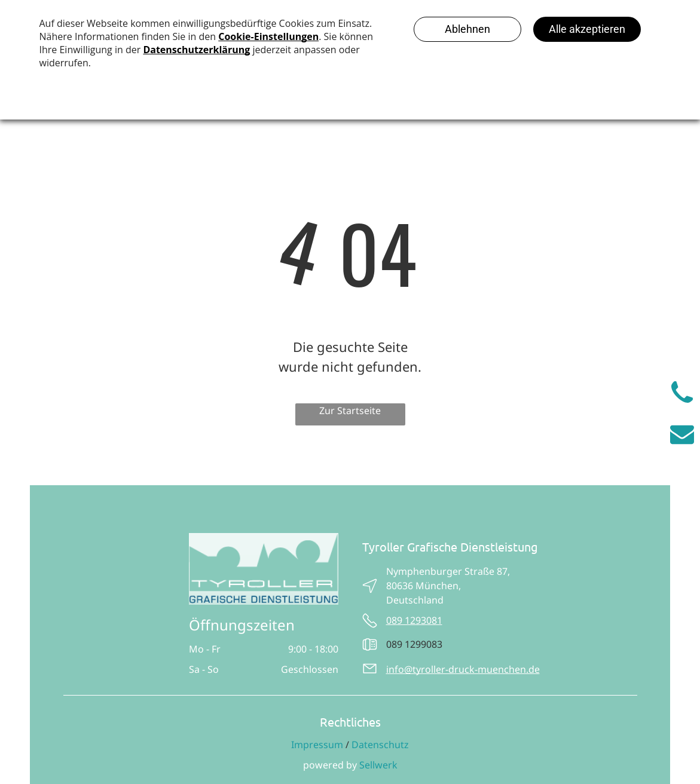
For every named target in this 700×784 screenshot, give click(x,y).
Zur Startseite (350, 411)
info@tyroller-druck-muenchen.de (463, 669)
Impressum (317, 745)
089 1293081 (414, 620)
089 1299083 (414, 644)
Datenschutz (380, 745)
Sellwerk (378, 765)
